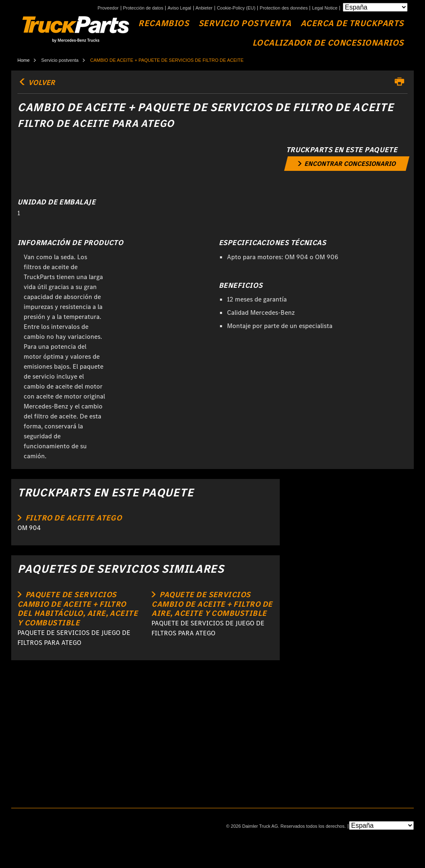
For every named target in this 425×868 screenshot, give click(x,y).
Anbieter (204, 8)
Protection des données (284, 8)
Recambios (164, 23)
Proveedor (108, 8)
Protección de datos (143, 8)
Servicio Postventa (245, 23)
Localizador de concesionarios (328, 43)
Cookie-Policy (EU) (236, 8)
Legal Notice (325, 8)
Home (23, 60)
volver (36, 83)
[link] (347, 164)
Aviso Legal (180, 8)
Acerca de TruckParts (352, 23)
